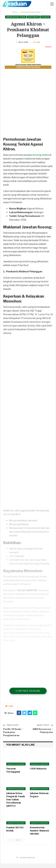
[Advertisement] (28, 110)
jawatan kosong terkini (36, 159)
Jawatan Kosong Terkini (16, 17)
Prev (10, 845)
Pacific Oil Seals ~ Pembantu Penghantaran (13, 737)
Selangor (45, 17)
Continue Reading (28, 695)
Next (19, 845)
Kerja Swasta (33, 17)
